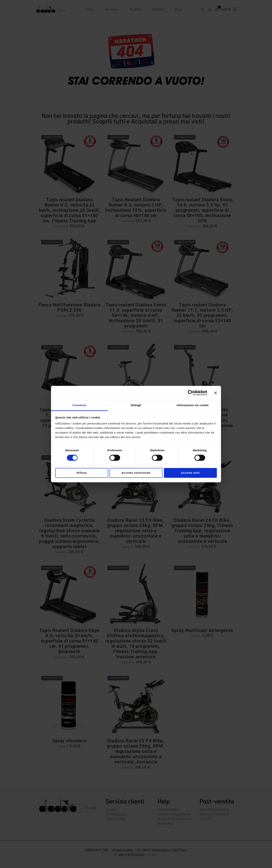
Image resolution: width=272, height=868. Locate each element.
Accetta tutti (190, 473)
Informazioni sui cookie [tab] (193, 405)
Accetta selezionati (136, 473)
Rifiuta (82, 473)
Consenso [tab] (79, 405)
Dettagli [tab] (136, 405)
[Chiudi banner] (216, 393)
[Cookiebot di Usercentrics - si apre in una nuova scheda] (191, 393)
